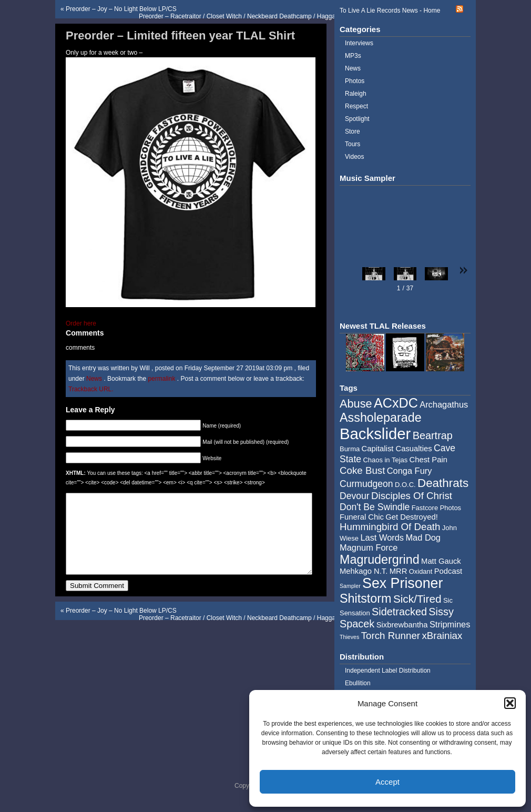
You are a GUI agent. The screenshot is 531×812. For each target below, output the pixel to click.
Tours (353, 144)
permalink (162, 379)
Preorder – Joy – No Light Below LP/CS (121, 9)
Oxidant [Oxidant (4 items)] (421, 571)
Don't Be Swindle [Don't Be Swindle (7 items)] (375, 507)
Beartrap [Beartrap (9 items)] (433, 435)
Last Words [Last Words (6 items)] (382, 537)
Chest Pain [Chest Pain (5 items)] (428, 460)
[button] (510, 703)
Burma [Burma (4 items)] (350, 449)
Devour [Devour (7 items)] (355, 496)
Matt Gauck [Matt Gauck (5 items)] (441, 561)
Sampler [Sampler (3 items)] (350, 586)
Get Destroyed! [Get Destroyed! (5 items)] (412, 517)
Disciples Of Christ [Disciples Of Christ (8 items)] (412, 496)
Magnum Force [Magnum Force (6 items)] (369, 547)
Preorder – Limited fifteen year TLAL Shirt (180, 35)
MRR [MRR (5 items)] (399, 571)
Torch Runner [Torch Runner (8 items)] (391, 636)
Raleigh (356, 94)
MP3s (353, 56)
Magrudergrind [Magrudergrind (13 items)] (380, 560)
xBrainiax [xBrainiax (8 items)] (442, 636)
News (94, 379)
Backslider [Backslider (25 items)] (375, 434)
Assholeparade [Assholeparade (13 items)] (381, 418)
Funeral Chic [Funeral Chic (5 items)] (362, 517)
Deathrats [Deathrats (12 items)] (443, 483)
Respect (356, 106)
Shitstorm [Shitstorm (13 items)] (366, 598)
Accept (387, 782)
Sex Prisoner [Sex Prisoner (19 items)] (402, 583)
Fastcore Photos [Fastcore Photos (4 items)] (436, 508)
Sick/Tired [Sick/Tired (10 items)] (417, 599)
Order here (81, 323)
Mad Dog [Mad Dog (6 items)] (423, 537)
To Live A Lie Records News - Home (390, 11)
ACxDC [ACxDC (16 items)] (396, 403)
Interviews (359, 43)
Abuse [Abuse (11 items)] (356, 404)
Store (353, 131)
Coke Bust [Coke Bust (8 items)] (362, 470)
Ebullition (358, 683)
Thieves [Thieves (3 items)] (349, 637)
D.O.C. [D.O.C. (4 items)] (405, 485)
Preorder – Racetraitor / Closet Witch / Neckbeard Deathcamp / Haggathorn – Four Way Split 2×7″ (276, 16)
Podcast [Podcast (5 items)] (448, 571)
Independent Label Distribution (388, 671)
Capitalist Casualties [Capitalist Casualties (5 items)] (397, 449)
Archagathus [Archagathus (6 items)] (444, 404)
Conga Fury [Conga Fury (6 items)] (410, 471)
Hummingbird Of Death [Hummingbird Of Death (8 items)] (390, 527)
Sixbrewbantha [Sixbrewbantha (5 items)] (402, 625)
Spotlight (357, 119)
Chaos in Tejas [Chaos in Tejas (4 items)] (385, 460)
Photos (355, 81)
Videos (354, 157)
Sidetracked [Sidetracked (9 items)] (399, 612)
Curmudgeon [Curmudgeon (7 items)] (366, 484)
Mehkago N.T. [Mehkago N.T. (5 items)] (364, 571)
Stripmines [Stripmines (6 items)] (450, 624)
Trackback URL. (91, 389)
